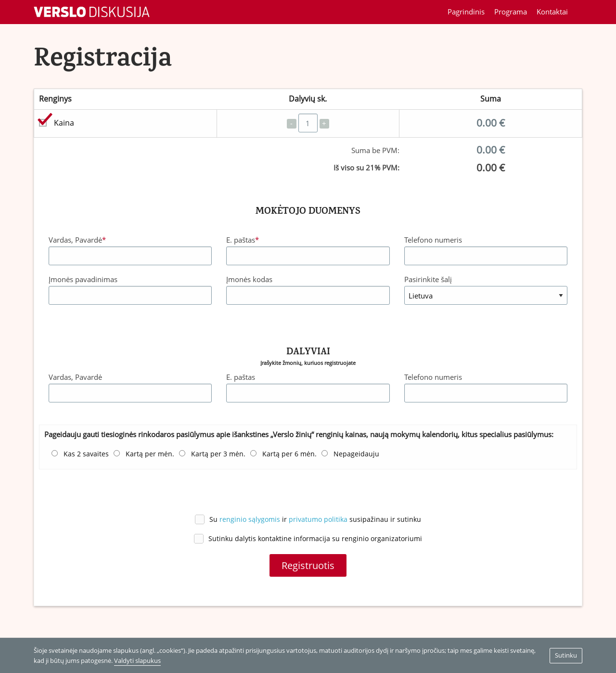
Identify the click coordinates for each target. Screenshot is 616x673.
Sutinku (566, 655)
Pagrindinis (466, 12)
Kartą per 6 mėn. (289, 454)
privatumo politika (318, 519)
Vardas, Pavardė (77, 240)
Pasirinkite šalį (428, 279)
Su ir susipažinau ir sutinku (315, 519)
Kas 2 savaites (86, 454)
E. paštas (243, 240)
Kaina (64, 123)
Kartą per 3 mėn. (218, 454)
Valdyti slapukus (137, 660)
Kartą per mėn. (150, 454)
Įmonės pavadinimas (83, 279)
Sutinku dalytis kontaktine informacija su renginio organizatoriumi (315, 538)
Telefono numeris (433, 240)
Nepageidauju (356, 454)
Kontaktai (552, 12)
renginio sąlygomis (250, 519)
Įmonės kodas (249, 279)
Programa (511, 12)
